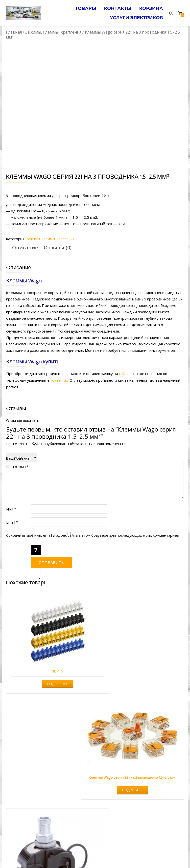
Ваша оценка (18, 458)
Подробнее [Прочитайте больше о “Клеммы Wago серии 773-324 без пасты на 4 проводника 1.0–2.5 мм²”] (141, 779)
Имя (11, 509)
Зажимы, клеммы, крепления (53, 32)
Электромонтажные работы (131, 855)
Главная (14, 32)
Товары (80, 7)
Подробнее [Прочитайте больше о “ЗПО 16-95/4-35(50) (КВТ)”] (49, 786)
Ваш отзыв (17, 466)
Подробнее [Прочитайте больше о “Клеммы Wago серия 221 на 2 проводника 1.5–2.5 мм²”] (141, 678)
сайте (124, 374)
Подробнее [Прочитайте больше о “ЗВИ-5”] (49, 672)
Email (12, 522)
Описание (25, 247)
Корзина (150, 7)
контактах (59, 380)
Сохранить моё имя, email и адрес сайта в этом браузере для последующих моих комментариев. (93, 535)
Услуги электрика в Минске (59, 855)
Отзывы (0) (58, 247)
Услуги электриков (135, 14)
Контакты (114, 7)
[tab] (25, 248)
